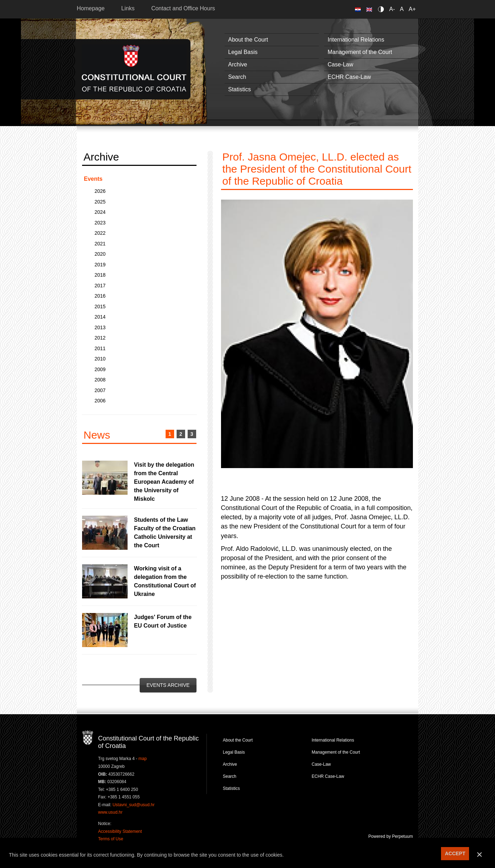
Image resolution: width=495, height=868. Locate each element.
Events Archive (168, 685)
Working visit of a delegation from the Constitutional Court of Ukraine (165, 581)
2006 (100, 401)
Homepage (91, 8)
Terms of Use (111, 839)
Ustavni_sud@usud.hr (134, 805)
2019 (100, 265)
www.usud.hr (110, 812)
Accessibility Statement (120, 831)
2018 (100, 275)
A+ (412, 9)
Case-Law (340, 64)
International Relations (356, 40)
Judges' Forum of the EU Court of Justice (163, 621)
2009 (100, 369)
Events (93, 179)
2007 (100, 390)
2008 (100, 380)
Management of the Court (360, 52)
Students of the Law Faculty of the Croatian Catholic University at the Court (165, 533)
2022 (100, 233)
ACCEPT (455, 853)
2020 (100, 254)
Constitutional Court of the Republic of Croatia (134, 69)
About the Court (248, 40)
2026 (100, 191)
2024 (100, 212)
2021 (100, 244)
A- (392, 9)
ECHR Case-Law (349, 77)
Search (237, 77)
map (143, 759)
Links (128, 8)
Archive (238, 64)
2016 (100, 296)
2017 (100, 286)
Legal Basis (243, 52)
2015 (100, 306)
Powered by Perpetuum (391, 836)
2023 (100, 223)
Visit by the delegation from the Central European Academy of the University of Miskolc (164, 482)
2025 (100, 202)
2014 (100, 317)
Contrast (382, 9)
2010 (100, 359)
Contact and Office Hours (183, 8)
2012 (100, 338)
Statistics (240, 89)
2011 (100, 348)
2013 (100, 327)
